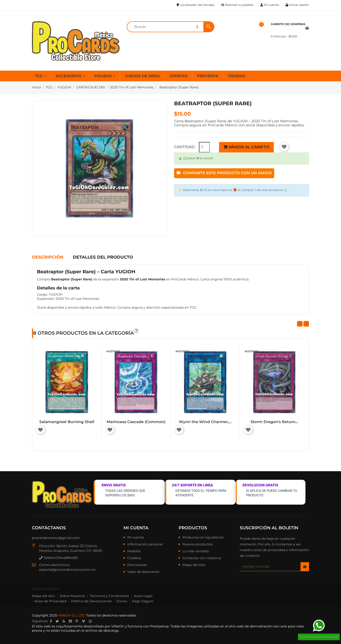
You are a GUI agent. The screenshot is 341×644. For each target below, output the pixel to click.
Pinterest (77, 621)
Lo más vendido (195, 551)
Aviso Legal (143, 596)
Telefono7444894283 (58, 558)
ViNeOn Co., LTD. (72, 615)
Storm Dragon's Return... (274, 422)
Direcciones (137, 565)
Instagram (90, 621)
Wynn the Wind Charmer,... (205, 422)
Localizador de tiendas (195, 5)
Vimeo (83, 621)
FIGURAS (103, 76)
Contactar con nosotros (202, 558)
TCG (39, 76)
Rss (64, 621)
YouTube (70, 621)
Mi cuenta (136, 528)
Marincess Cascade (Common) (136, 422)
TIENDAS (237, 76)
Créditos (134, 558)
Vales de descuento (143, 572)
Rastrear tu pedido (237, 5)
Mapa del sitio (194, 565)
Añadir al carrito (246, 147)
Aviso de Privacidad (50, 601)
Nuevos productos (197, 544)
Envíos (122, 601)
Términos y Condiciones (109, 596)
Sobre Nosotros (72, 596)
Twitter (57, 621)
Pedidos (134, 551)
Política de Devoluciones (91, 601)
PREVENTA (208, 76)
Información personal (145, 544)
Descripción (48, 257)
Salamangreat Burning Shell (67, 422)
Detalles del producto (103, 257)
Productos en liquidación (203, 538)
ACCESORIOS (69, 76)
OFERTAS (178, 76)
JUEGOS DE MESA (142, 76)
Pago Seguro (143, 601)
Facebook (51, 621)
